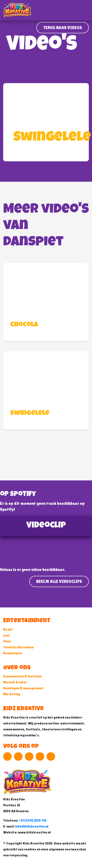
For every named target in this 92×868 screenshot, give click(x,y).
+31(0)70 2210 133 (32, 820)
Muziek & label (15, 682)
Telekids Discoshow (18, 647)
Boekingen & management (23, 688)
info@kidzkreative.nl (32, 826)
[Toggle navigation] (86, 10)
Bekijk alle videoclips (59, 581)
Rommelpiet (13, 653)
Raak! (8, 629)
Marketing (12, 694)
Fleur (7, 641)
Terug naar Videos (63, 28)
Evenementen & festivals (23, 676)
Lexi (6, 635)
